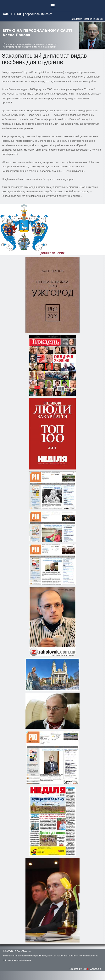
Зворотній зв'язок (94, 19)
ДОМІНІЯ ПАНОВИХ (52, 253)
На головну (76, 19)
